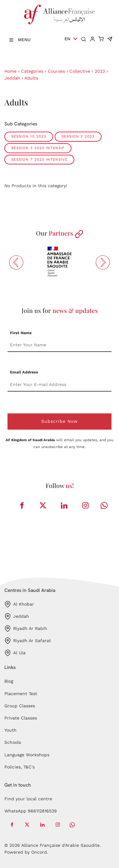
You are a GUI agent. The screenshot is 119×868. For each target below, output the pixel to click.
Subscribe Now (59, 421)
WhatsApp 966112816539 (31, 811)
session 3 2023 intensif (38, 148)
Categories (32, 71)
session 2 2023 (78, 136)
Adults (31, 78)
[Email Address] (59, 385)
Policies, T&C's (20, 767)
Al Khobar (19, 604)
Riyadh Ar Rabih (26, 629)
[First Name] (59, 345)
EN (68, 39)
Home (10, 71)
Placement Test (21, 694)
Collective (80, 71)
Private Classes (21, 718)
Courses (56, 71)
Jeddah (12, 78)
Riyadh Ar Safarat (28, 641)
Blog (9, 681)
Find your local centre (28, 799)
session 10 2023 (29, 136)
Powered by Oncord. (26, 852)
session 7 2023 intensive (39, 159)
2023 (100, 71)
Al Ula (15, 653)
